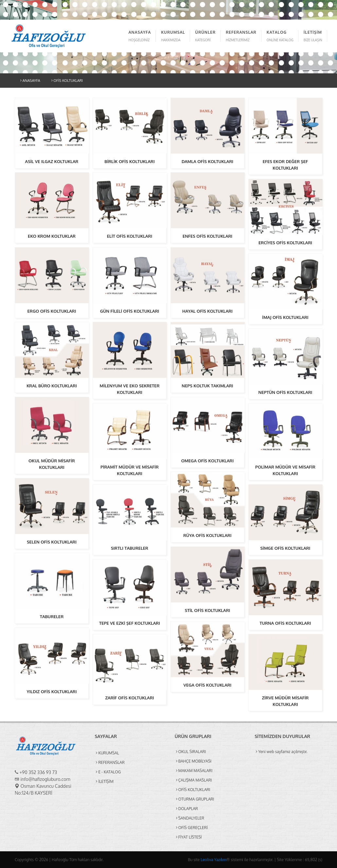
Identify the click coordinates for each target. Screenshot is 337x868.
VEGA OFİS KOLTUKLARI (208, 685)
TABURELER (52, 617)
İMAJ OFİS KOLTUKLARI (285, 317)
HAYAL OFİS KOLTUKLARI (207, 311)
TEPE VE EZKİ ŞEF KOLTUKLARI (130, 623)
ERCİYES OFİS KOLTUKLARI (285, 243)
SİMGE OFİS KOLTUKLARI (285, 548)
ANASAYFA (30, 81)
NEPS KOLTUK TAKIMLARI (207, 386)
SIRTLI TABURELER (130, 548)
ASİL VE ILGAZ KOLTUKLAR (52, 161)
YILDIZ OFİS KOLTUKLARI (52, 692)
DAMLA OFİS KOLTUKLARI (207, 161)
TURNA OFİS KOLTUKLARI (285, 623)
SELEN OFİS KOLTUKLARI (52, 542)
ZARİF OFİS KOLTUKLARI (129, 698)
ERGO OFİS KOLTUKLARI (52, 311)
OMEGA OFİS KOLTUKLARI (207, 461)
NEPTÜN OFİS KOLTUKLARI (285, 392)
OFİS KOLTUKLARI (67, 81)
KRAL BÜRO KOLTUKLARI (52, 386)
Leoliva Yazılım (213, 860)
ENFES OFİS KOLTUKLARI (207, 236)
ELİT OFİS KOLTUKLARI (130, 236)
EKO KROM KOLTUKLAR (52, 236)
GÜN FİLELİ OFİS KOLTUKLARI (130, 311)
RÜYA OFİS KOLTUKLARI (207, 535)
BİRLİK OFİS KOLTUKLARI (129, 161)
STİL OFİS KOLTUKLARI (208, 610)
